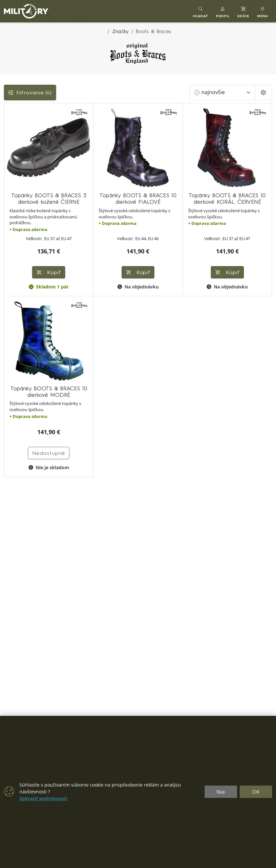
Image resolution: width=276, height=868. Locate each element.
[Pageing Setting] (264, 92)
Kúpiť (49, 272)
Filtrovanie (30, 92)
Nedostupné (49, 453)
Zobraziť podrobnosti (43, 799)
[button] (223, 11)
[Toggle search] (201, 11)
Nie (221, 792)
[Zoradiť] (222, 92)
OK (256, 792)
